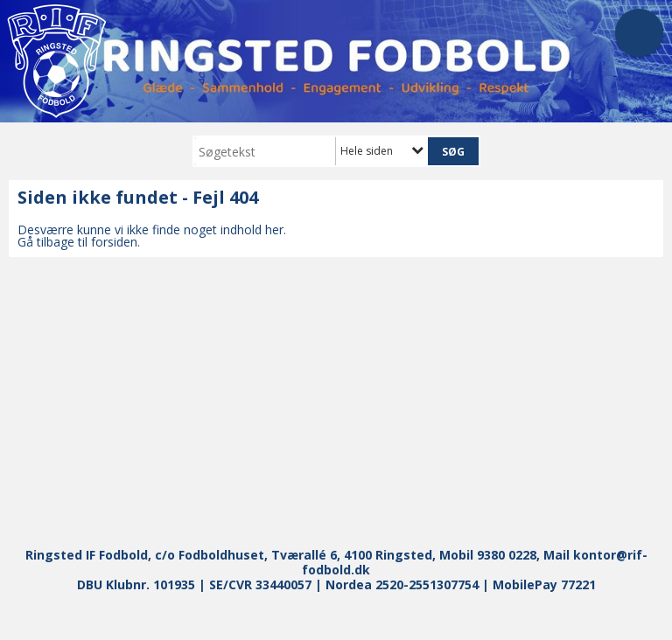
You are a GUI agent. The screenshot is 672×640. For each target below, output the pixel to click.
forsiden (114, 242)
